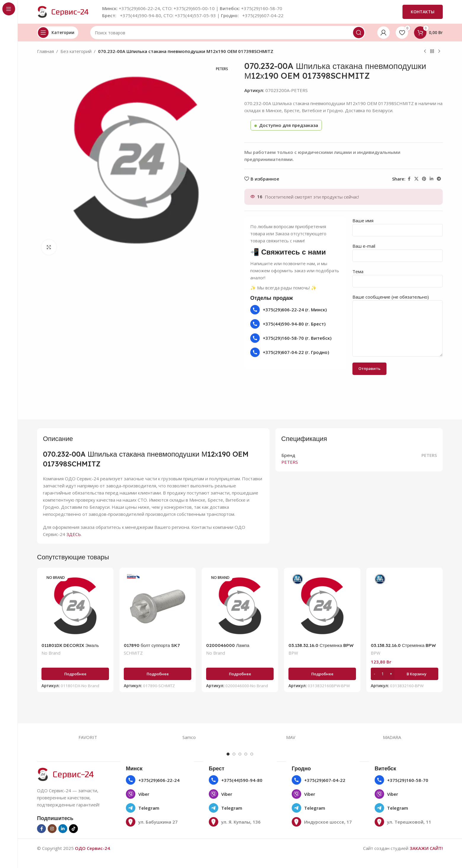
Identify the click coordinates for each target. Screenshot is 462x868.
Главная (45, 51)
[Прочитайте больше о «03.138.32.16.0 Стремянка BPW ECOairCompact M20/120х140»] (322, 674)
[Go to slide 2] (234, 754)
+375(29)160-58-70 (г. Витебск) (297, 338)
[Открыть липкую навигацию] (58, 33)
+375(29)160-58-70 (408, 780)
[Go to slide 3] (240, 754)
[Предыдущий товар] (425, 51)
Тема (398, 276)
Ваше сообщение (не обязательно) (398, 312)
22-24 (173, 780)
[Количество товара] (383, 674)
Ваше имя (398, 225)
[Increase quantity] (391, 674)
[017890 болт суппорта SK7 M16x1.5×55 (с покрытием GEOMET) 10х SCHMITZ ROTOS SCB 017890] (158, 606)
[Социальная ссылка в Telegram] (439, 179)
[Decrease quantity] (374, 674)
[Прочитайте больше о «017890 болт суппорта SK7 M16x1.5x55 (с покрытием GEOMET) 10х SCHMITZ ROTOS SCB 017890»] (158, 674)
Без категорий (76, 51)
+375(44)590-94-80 (242, 780)
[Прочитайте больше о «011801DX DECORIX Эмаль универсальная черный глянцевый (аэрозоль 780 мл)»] (75, 674)
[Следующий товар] (439, 51)
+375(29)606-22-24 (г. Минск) (295, 310)
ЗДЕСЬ (74, 534)
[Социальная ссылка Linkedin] (431, 179)
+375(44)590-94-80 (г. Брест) (294, 324)
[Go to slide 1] (228, 754)
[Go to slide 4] (246, 754)
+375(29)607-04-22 (325, 780)
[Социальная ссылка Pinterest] (424, 179)
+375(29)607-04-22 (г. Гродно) (296, 352)
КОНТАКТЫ (423, 12)
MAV (291, 737)
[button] (405, 674)
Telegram (149, 808)
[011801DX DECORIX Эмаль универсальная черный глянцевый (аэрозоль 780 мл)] (75, 606)
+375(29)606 (152, 780)
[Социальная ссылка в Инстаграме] (52, 829)
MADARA (392, 737)
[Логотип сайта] (67, 11)
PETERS (429, 455)
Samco (189, 737)
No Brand (51, 653)
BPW (293, 653)
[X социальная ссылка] (416, 179)
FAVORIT (88, 737)
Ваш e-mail (398, 251)
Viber (144, 794)
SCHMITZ (133, 653)
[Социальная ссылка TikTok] (73, 829)
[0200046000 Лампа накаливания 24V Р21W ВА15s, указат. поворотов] (240, 606)
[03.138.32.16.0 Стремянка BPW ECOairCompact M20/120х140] (322, 606)
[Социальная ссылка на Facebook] (409, 179)
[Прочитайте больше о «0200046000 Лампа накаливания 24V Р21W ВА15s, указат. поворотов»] (240, 674)
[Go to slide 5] (252, 754)
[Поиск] (228, 33)
